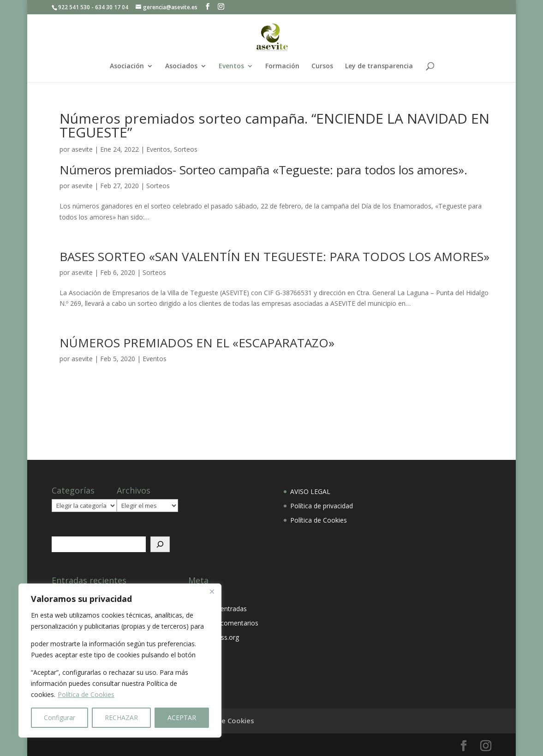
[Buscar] (160, 544)
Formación (282, 66)
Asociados (181, 66)
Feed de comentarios (227, 623)
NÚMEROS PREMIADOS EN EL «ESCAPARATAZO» (197, 343)
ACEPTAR (182, 717)
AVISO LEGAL (310, 491)
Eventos (231, 66)
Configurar (60, 717)
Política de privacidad (322, 506)
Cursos (322, 66)
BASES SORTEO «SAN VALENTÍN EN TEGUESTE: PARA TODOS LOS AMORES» (274, 256)
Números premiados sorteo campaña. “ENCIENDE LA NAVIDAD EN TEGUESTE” (274, 125)
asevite (82, 149)
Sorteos (186, 149)
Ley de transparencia (379, 66)
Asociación (127, 66)
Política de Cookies (86, 694)
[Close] (212, 591)
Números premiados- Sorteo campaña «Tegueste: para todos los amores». (263, 170)
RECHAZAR (121, 717)
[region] (120, 661)
